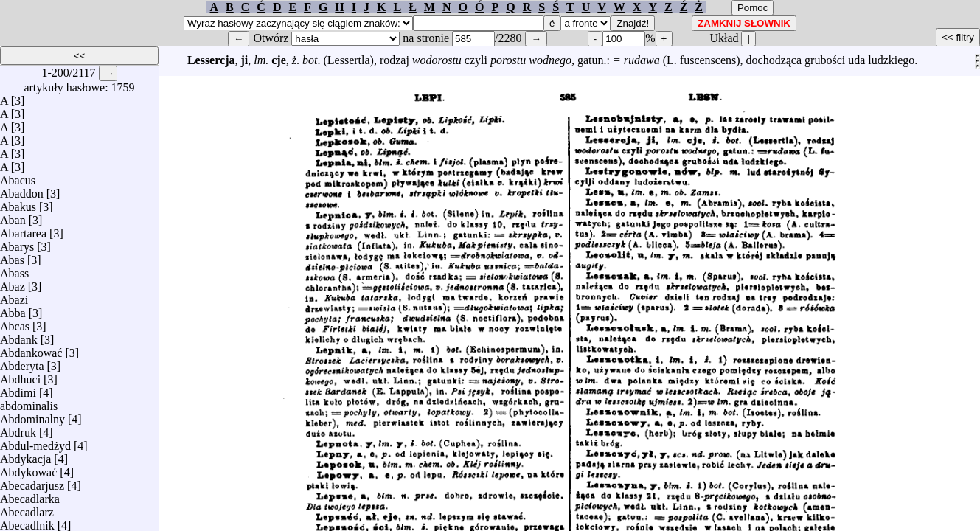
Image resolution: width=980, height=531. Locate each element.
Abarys (17, 243)
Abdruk (18, 429)
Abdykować (28, 469)
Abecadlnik (27, 522)
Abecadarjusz (32, 482)
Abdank (19, 336)
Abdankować (31, 349)
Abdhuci (20, 376)
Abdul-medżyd (35, 442)
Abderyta (22, 362)
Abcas (15, 323)
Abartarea (23, 230)
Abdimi (18, 389)
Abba (13, 309)
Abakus (18, 203)
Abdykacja (25, 455)
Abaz (13, 283)
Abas (12, 256)
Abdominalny (32, 416)
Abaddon (22, 190)
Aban (13, 216)
